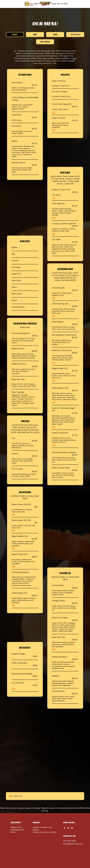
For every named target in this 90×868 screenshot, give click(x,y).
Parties (54, 4)
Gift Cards (64, 4)
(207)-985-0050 (69, 841)
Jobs (59, 4)
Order (27, 4)
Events (36, 4)
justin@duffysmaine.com (73, 844)
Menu (31, 4)
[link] (45, 4)
